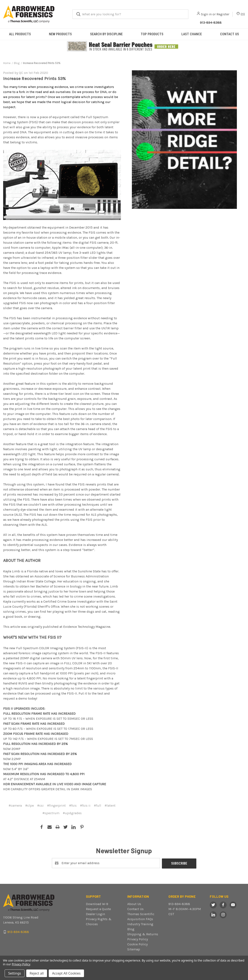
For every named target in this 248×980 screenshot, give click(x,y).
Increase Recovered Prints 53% (34, 79)
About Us (134, 903)
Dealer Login (95, 914)
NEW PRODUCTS (60, 34)
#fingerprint (56, 805)
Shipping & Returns (143, 934)
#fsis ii (85, 805)
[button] (124, 46)
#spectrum (51, 813)
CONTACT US (230, 34)
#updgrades (72, 813)
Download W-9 (97, 903)
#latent (110, 805)
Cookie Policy (137, 944)
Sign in (206, 14)
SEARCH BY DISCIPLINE (106, 34)
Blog (131, 929)
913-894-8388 (179, 903)
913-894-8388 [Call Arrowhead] (211, 23)
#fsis (73, 805)
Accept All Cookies (66, 973)
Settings (15, 973)
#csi (40, 805)
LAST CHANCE (192, 34)
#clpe (30, 805)
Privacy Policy (138, 939)
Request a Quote (98, 909)
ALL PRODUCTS (20, 34)
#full (98, 805)
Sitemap (134, 949)
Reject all (37, 973)
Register (223, 14)
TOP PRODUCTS (152, 34)
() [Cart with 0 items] (241, 14)
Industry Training (140, 924)
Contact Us (135, 909)
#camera (15, 805)
